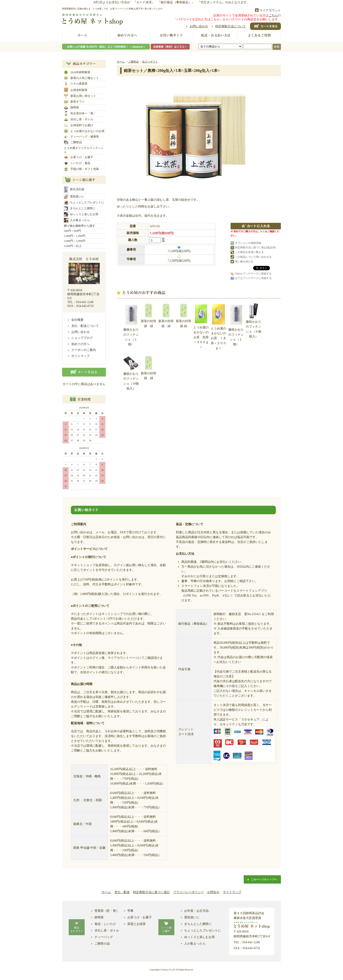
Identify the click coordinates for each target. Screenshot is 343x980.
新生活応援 (74, 189)
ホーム (84, 35)
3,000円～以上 (73, 246)
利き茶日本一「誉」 (80, 113)
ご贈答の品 (102, 944)
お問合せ (213, 892)
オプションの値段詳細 (248, 243)
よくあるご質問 (259, 35)
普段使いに (74, 197)
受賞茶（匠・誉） (107, 911)
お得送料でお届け (79, 125)
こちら (273, 15)
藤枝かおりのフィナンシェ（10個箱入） (131, 373)
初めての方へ (128, 35)
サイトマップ (80, 356)
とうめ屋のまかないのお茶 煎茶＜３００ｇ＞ (201, 326)
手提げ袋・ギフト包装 (81, 169)
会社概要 (77, 320)
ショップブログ (82, 338)
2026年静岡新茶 (77, 72)
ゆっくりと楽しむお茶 (81, 214)
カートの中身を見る (84, 372)
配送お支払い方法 (215, 35)
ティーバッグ (104, 937)
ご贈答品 (73, 142)
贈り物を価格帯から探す (80, 226)
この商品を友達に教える (249, 252)
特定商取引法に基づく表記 (151, 892)
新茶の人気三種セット (81, 78)
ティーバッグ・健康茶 (81, 137)
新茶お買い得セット (80, 96)
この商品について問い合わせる (253, 257)
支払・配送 (122, 892)
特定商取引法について (231, 26)
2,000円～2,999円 (75, 241)
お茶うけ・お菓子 (79, 157)
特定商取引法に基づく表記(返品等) (255, 248)
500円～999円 (72, 231)
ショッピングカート (265, 26)
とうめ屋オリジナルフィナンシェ (84, 150)
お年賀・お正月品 (196, 911)
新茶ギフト (74, 102)
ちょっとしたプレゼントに (84, 202)
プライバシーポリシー (189, 892)
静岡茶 (71, 108)
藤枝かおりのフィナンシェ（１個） (131, 324)
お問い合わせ (199, 26)
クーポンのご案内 (84, 350)
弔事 (130, 911)
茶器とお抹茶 (136, 924)
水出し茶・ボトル (79, 119)
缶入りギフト (150, 62)
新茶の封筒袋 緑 (149, 315)
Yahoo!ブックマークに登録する (253, 274)
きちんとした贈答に (80, 208)
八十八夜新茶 (76, 84)
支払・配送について (85, 326)
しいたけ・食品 (77, 163)
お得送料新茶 (76, 90)
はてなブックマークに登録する (253, 278)
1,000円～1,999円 (75, 236)
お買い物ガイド (171, 35)
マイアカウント (270, 10)
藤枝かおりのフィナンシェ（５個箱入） (254, 320)
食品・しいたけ (105, 924)
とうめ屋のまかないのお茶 (84, 131)
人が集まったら (77, 220)
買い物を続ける (244, 262)
